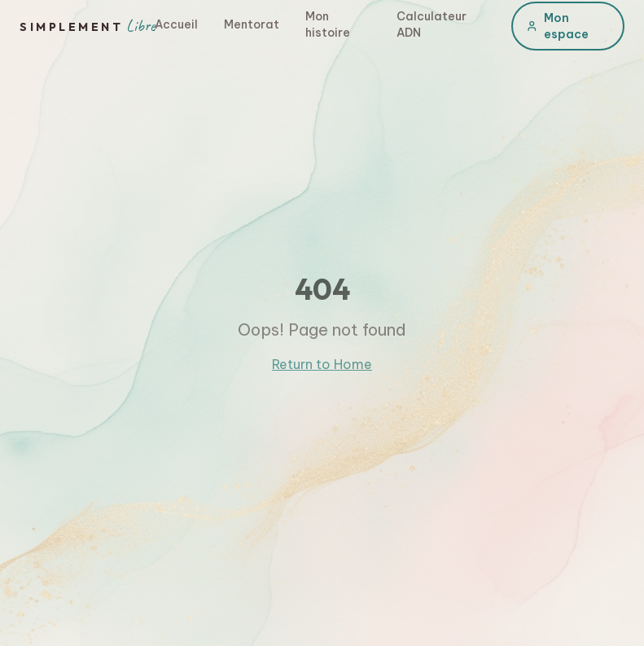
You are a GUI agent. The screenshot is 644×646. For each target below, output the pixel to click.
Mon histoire (328, 24)
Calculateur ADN (432, 24)
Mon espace (558, 26)
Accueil (176, 24)
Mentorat (252, 24)
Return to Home (322, 364)
